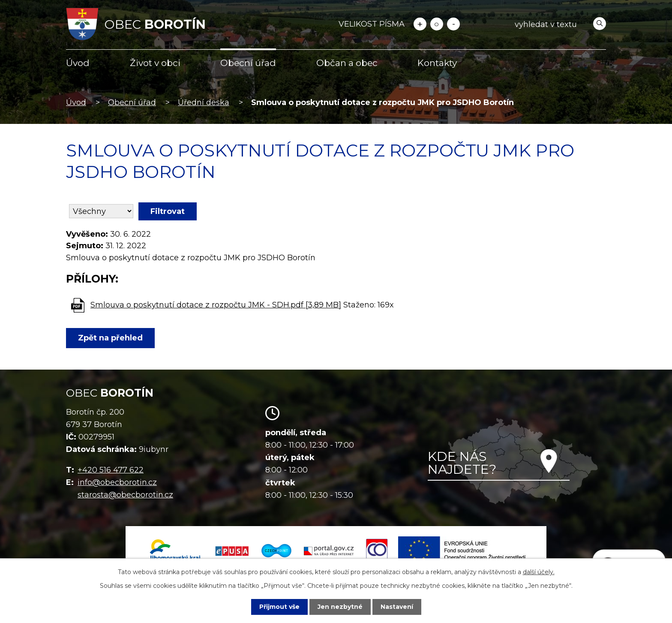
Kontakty (437, 63)
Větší (420, 24)
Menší (453, 24)
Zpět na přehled (110, 338)
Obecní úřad (248, 63)
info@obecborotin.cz (117, 482)
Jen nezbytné (340, 607)
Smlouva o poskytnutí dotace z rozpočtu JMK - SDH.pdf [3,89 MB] (216, 305)
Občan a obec (347, 63)
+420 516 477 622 (111, 470)
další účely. (539, 572)
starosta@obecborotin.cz (125, 495)
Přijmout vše (279, 607)
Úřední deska (204, 102)
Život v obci (155, 63)
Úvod (78, 63)
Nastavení (397, 607)
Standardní (437, 24)
